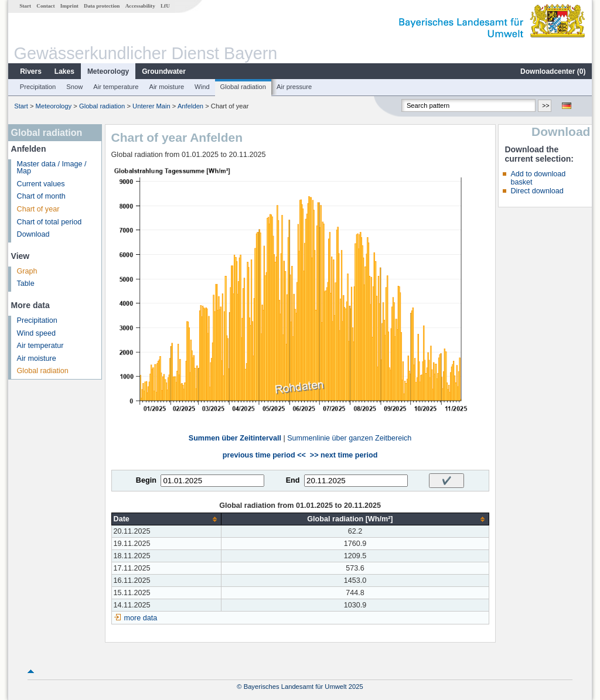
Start (25, 6)
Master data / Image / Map (52, 168)
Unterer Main (151, 106)
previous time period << (264, 455)
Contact (45, 6)
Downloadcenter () (553, 71)
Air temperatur (40, 346)
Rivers (31, 71)
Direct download (537, 191)
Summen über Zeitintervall (235, 438)
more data (141, 618)
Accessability (140, 6)
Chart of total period (50, 222)
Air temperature (116, 87)
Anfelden (190, 106)
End (293, 480)
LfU (165, 6)
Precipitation (38, 87)
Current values (41, 184)
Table (26, 284)
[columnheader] (166, 519)
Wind (202, 87)
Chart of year (38, 209)
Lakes (64, 71)
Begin (146, 480)
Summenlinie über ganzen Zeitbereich (349, 438)
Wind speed (37, 333)
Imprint (69, 6)
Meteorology (108, 71)
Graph (27, 271)
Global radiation (243, 87)
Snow (74, 87)
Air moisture (166, 87)
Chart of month (41, 196)
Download (33, 234)
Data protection (102, 6)
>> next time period (344, 455)
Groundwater (164, 71)
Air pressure (294, 87)
